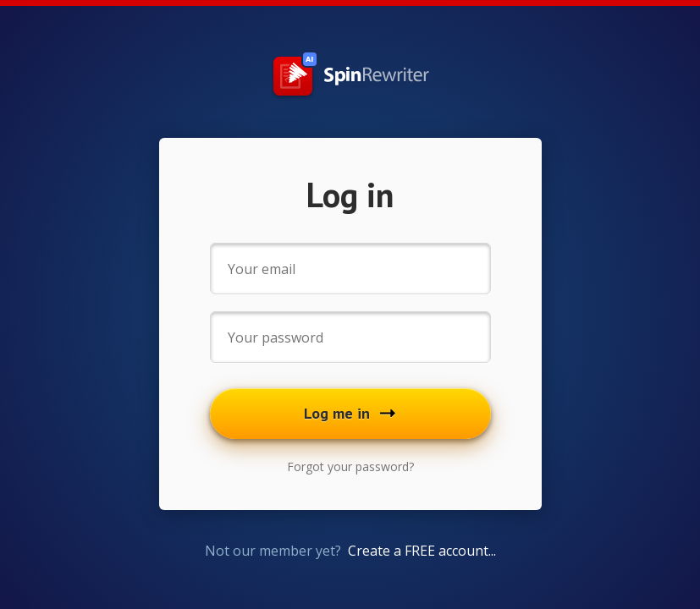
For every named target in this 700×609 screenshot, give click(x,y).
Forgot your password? (350, 466)
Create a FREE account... (422, 551)
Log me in (350, 413)
